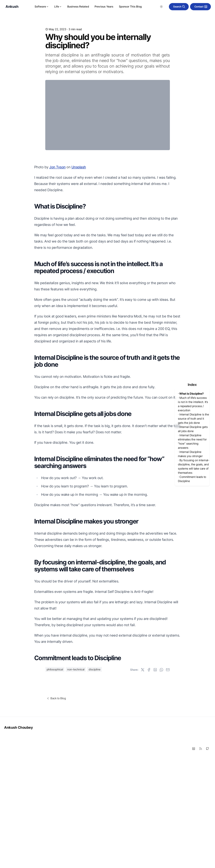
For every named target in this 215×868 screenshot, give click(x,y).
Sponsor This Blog (130, 7)
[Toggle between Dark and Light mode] (161, 7)
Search (179, 7)
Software (42, 7)
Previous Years (104, 7)
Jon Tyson (57, 277)
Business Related (78, 7)
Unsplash (79, 277)
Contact (201, 7)
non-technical (76, 780)
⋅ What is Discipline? (191, 394)
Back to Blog (56, 809)
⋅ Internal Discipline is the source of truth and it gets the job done (193, 419)
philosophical (55, 780)
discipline (95, 780)
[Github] (207, 859)
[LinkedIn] (194, 859)
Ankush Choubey (18, 838)
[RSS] (200, 859)
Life (58, 7)
